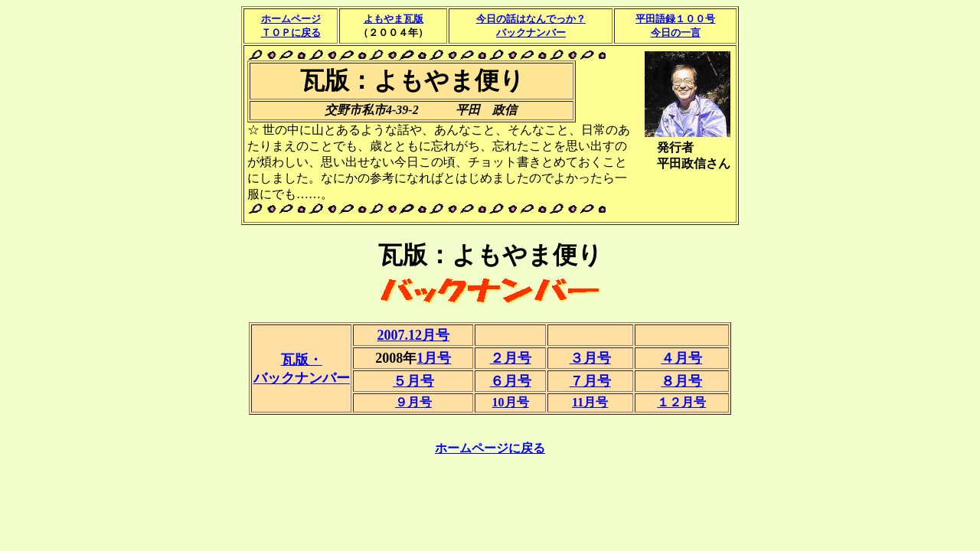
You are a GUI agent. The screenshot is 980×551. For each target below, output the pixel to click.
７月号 (590, 381)
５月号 (413, 381)
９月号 (413, 402)
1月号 (434, 358)
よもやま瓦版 (394, 19)
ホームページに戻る (490, 448)
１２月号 (681, 402)
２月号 (511, 358)
